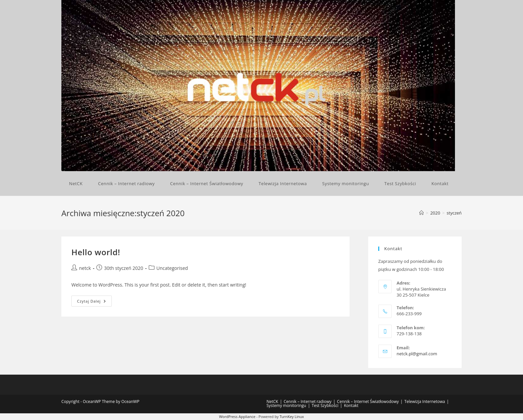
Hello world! (96, 252)
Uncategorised (172, 268)
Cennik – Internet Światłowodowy (368, 401)
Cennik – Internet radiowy (308, 401)
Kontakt (351, 405)
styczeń (454, 213)
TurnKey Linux (292, 416)
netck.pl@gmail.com (417, 354)
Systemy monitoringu (286, 405)
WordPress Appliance (237, 416)
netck (85, 268)
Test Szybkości (325, 405)
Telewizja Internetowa (425, 401)
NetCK (272, 401)
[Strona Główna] (421, 213)
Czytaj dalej (94, 302)
